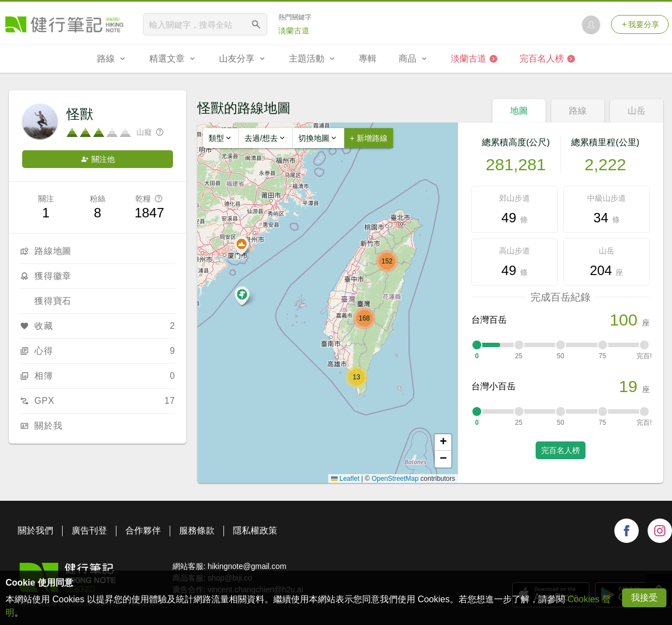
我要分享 (640, 24)
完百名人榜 (561, 450)
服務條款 (197, 530)
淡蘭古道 (294, 31)
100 (624, 320)
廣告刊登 (89, 530)
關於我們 (35, 530)
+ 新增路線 (369, 138)
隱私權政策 (255, 530)
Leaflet (345, 479)
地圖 (519, 111)
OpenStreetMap (395, 479)
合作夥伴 (143, 530)
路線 (578, 111)
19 (628, 386)
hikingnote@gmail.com (247, 566)
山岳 (637, 111)
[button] (357, 377)
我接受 (644, 598)
